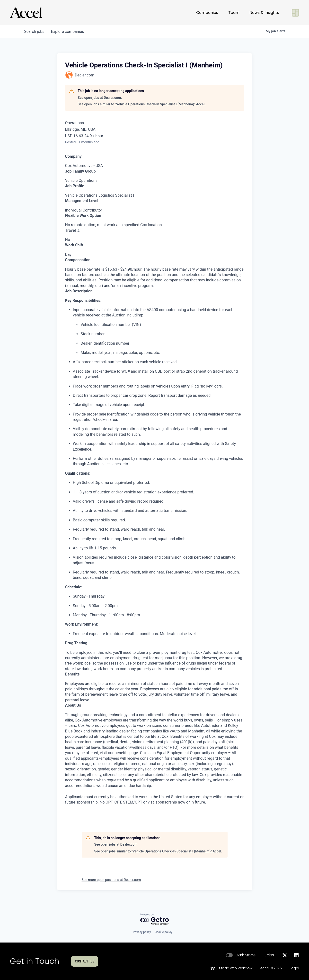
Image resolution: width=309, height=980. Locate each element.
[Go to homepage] (26, 13)
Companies (207, 13)
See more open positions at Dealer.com (111, 880)
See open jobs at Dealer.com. (100, 98)
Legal (294, 968)
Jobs (269, 955)
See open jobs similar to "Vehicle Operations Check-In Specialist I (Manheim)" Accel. (142, 104)
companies (69, 32)
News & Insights (264, 13)
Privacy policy (142, 932)
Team (234, 13)
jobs (35, 32)
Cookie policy (164, 932)
